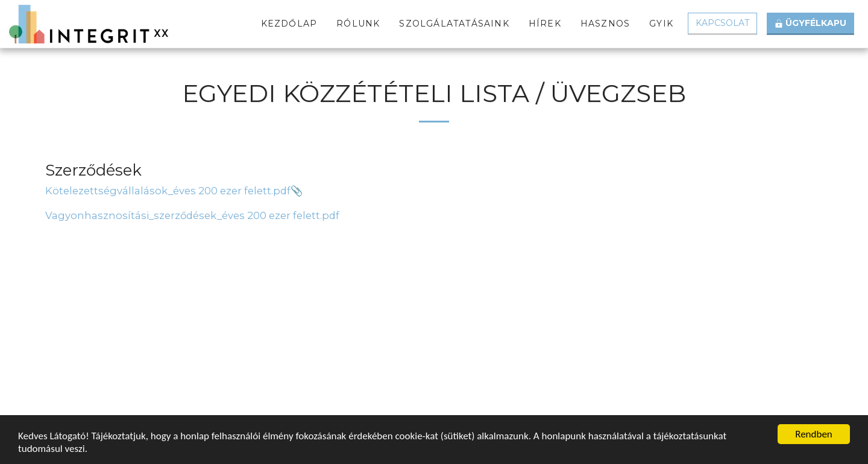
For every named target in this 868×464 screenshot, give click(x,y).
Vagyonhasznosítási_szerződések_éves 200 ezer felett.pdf (192, 215)
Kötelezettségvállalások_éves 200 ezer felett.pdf (168, 191)
